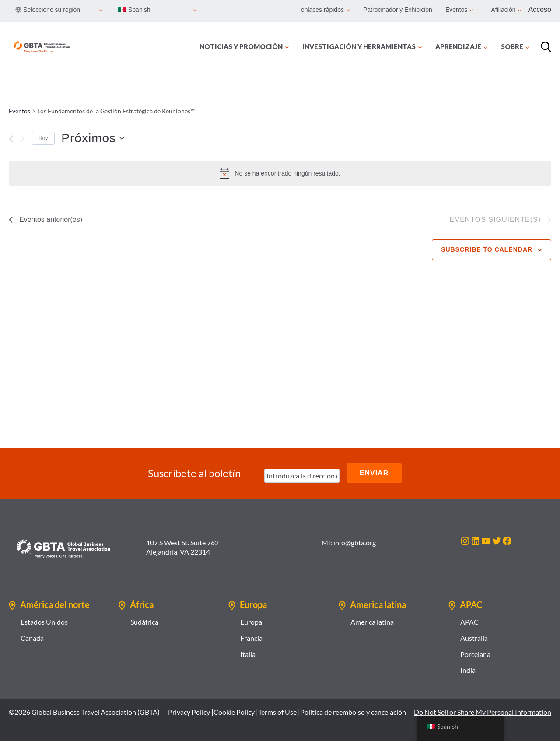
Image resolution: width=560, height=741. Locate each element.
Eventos (19, 111)
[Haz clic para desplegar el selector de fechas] (93, 138)
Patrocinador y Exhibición (398, 10)
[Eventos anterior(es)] (11, 139)
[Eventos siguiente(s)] (23, 139)
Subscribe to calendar (487, 249)
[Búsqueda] (546, 47)
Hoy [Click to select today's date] (43, 138)
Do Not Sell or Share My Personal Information (483, 712)
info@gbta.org (355, 543)
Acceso (540, 9)
